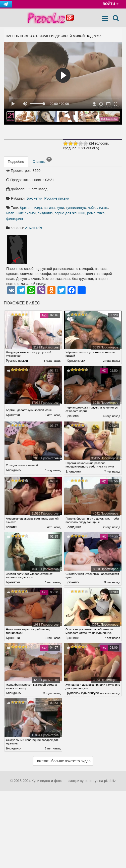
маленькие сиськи (21, 214)
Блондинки (14, 470)
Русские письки (57, 199)
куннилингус (76, 208)
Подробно (16, 162)
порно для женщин (70, 214)
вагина (49, 208)
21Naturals (33, 229)
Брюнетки (35, 199)
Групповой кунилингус (81, 691)
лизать (103, 208)
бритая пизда (31, 208)
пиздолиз (45, 214)
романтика (96, 214)
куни (60, 208)
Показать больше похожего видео (63, 764)
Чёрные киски (75, 361)
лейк (92, 208)
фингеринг (15, 219)
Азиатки (11, 526)
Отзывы (42, 161)
